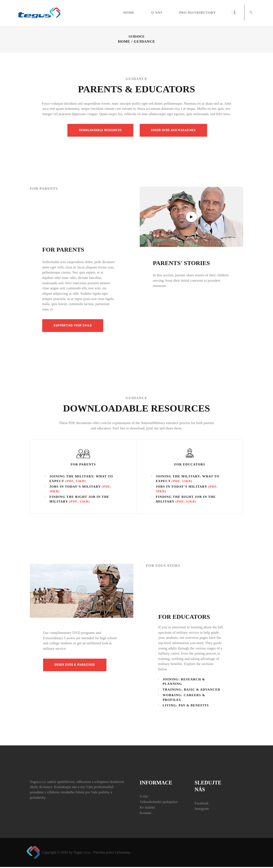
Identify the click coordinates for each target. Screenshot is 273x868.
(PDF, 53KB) (76, 482)
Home (124, 42)
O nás (144, 797)
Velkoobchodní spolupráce (159, 803)
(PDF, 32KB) (79, 503)
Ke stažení (147, 808)
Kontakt (146, 814)
